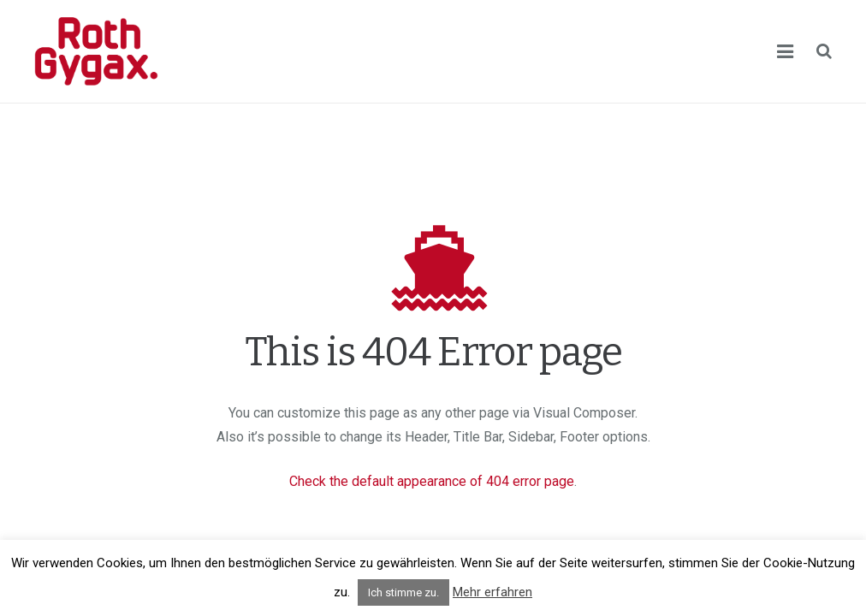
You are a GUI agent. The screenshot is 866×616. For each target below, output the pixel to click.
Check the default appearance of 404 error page (432, 481)
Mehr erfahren (492, 592)
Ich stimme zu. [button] (403, 592)
